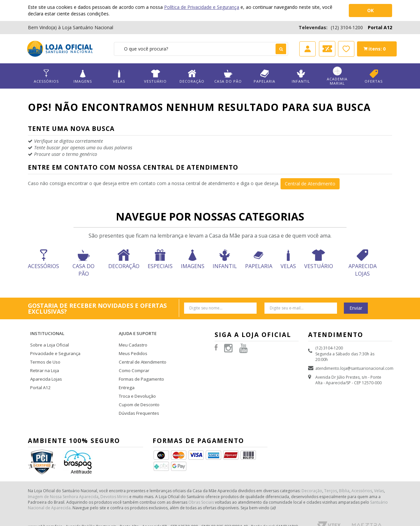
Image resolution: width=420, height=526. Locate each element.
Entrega (126, 376)
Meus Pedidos (132, 345)
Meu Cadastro (132, 337)
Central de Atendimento (310, 184)
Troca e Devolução (136, 384)
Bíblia (344, 475)
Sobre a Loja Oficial (48, 337)
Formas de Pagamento (140, 368)
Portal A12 (380, 27)
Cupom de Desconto (138, 391)
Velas (119, 76)
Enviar (356, 308)
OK (370, 10)
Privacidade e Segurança (53, 345)
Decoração (192, 76)
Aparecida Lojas (45, 368)
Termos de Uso (45, 353)
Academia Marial (337, 76)
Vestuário (156, 76)
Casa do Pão (228, 76)
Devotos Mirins (114, 481)
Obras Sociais (201, 487)
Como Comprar (134, 360)
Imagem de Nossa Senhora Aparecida (63, 481)
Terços (331, 475)
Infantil (301, 76)
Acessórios (46, 76)
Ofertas (373, 76)
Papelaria (264, 76)
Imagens (83, 76)
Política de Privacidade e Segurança (202, 7)
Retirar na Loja (44, 360)
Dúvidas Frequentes (137, 399)
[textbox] (201, 49)
